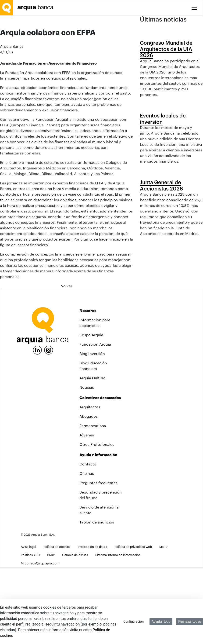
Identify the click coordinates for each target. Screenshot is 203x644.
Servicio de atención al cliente (100, 586)
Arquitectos (90, 483)
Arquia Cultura (92, 454)
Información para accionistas (95, 399)
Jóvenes (87, 511)
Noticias (87, 464)
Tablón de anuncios (97, 598)
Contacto (88, 540)
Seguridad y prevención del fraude (101, 571)
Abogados (89, 493)
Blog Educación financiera (93, 442)
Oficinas (87, 550)
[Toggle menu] (194, 8)
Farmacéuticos (93, 502)
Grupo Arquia (91, 411)
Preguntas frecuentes (98, 559)
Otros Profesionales (97, 521)
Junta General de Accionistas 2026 (161, 310)
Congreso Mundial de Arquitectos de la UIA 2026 (166, 96)
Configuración (134, 622)
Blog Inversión (92, 430)
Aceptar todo (161, 622)
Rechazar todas (190, 622)
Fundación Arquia (95, 421)
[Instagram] (49, 426)
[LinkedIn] (37, 426)
